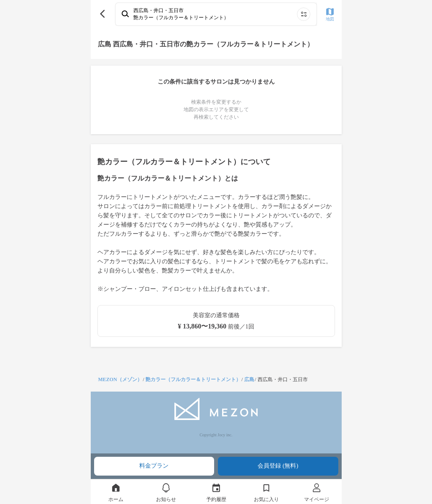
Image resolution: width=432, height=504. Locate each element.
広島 (249, 379)
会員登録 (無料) (278, 466)
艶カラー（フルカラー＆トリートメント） (193, 379)
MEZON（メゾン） (120, 379)
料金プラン (154, 466)
